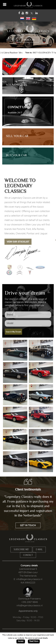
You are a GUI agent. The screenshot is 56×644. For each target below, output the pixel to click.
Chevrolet (21, 233)
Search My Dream (13, 332)
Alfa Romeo (38, 229)
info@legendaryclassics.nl (29, 579)
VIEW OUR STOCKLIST (18, 242)
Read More (34, 641)
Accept (21, 641)
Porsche (21, 229)
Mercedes (10, 233)
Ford (29, 229)
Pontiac (31, 233)
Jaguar (44, 233)
